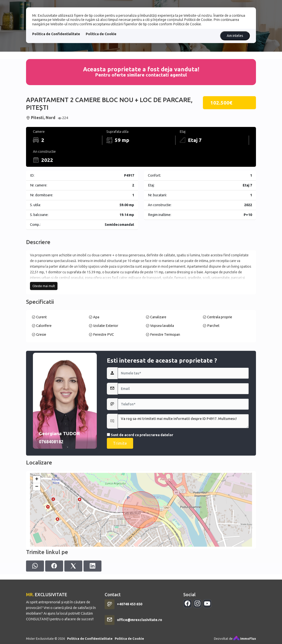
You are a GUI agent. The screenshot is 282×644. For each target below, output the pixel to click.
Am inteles (235, 36)
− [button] (37, 540)
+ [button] (37, 532)
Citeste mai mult (44, 319)
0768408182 (51, 504)
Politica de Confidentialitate (56, 34)
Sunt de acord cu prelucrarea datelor (140, 497)
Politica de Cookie (101, 34)
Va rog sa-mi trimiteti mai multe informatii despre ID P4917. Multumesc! (183, 483)
